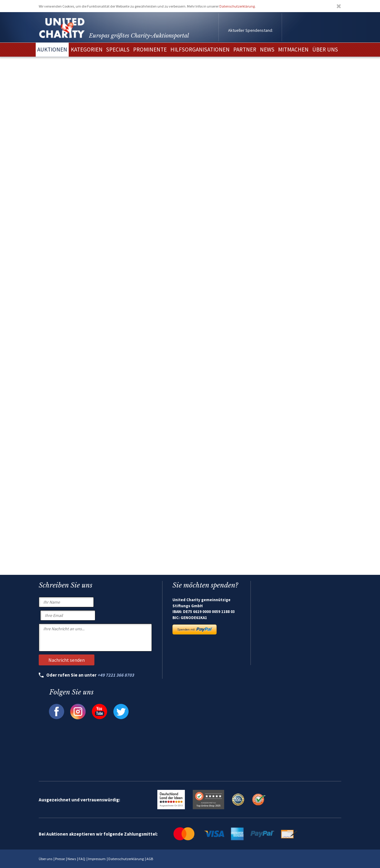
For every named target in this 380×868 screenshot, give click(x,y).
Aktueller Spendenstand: (251, 30)
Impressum (97, 859)
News (72, 859)
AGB (150, 859)
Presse (60, 859)
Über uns (46, 859)
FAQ (82, 859)
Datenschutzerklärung (237, 6)
